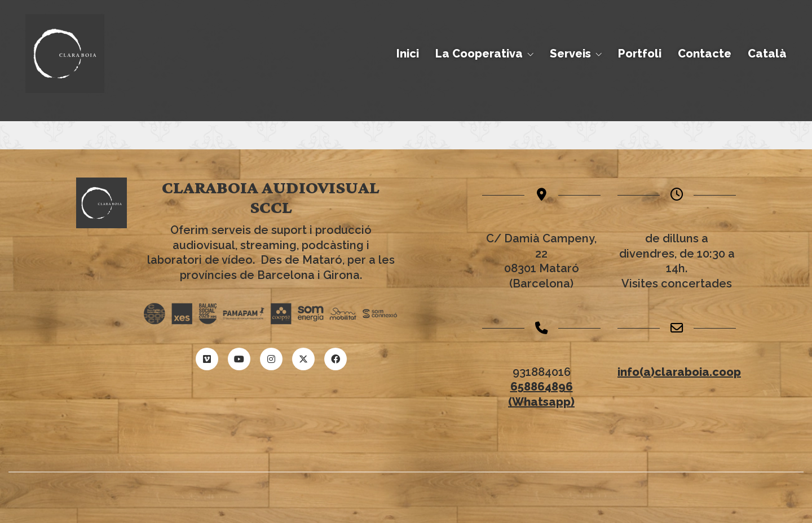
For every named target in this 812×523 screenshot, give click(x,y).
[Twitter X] (303, 359)
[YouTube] (239, 359)
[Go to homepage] (65, 54)
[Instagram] (271, 359)
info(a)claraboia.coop (679, 372)
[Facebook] (336, 359)
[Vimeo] (207, 359)
